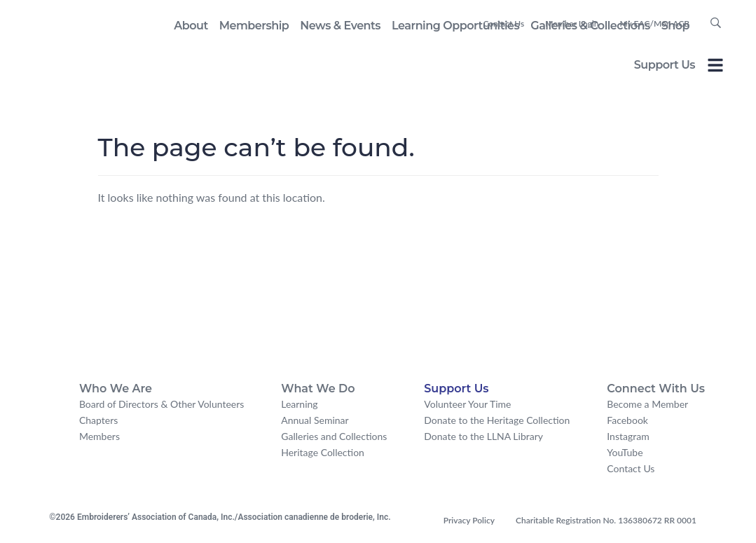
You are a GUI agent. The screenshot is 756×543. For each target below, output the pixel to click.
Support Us (665, 65)
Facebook (627, 420)
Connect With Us (656, 389)
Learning (299, 404)
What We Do (318, 389)
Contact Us (503, 23)
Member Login (572, 23)
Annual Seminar (315, 420)
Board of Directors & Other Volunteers (161, 404)
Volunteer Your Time (467, 404)
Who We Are (116, 389)
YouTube (625, 452)
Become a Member (647, 404)
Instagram (628, 436)
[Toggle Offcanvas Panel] (715, 67)
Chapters (98, 420)
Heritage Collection (323, 452)
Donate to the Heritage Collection (497, 420)
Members (99, 436)
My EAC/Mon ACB (654, 23)
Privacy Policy (469, 520)
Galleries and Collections (334, 436)
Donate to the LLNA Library (483, 436)
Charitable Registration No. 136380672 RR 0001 (606, 520)
